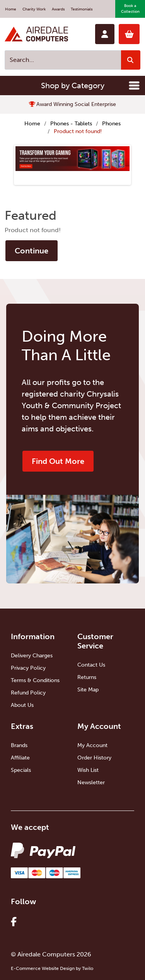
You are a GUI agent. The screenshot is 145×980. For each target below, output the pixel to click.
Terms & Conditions (35, 680)
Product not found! (78, 131)
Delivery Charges (32, 656)
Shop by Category (73, 86)
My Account (92, 745)
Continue (32, 251)
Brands (19, 745)
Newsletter (91, 782)
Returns (87, 677)
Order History (94, 758)
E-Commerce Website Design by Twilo (52, 968)
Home (11, 9)
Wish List (88, 770)
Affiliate (20, 758)
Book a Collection (130, 9)
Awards (58, 9)
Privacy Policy (28, 668)
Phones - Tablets (71, 124)
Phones (111, 124)
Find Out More (58, 461)
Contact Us (91, 665)
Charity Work (34, 9)
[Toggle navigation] (134, 86)
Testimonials (82, 9)
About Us (22, 705)
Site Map (88, 690)
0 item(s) (129, 34)
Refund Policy (28, 693)
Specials (21, 770)
